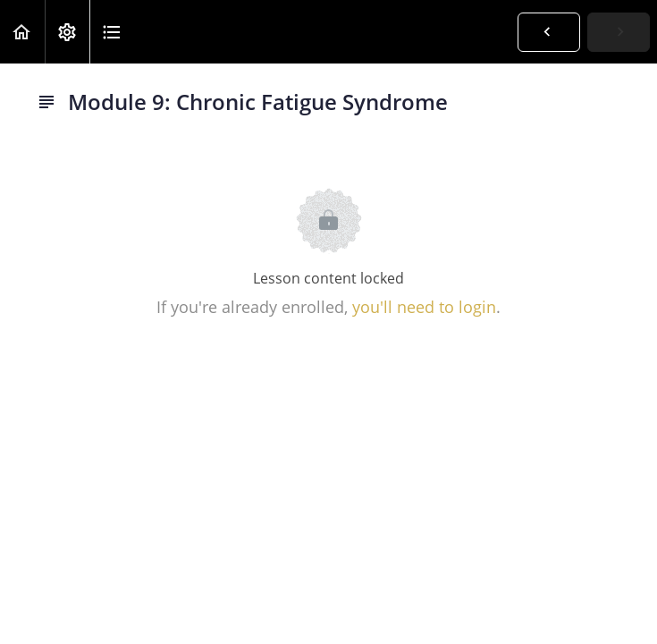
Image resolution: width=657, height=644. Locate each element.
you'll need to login (424, 307)
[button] (22, 32)
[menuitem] (67, 32)
